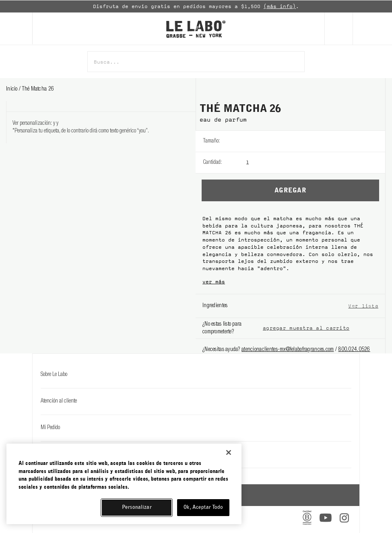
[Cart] (372, 29)
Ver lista (363, 306)
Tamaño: (211, 141)
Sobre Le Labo (196, 375)
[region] (124, 484)
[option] (196, 6)
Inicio (12, 89)
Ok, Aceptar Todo (203, 507)
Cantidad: (212, 163)
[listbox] (316, 141)
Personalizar (137, 507)
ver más (214, 282)
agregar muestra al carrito (306, 328)
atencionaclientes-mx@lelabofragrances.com (288, 350)
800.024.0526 (354, 350)
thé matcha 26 (38, 89)
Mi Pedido (196, 428)
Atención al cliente (196, 401)
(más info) (280, 6)
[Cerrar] (229, 452)
